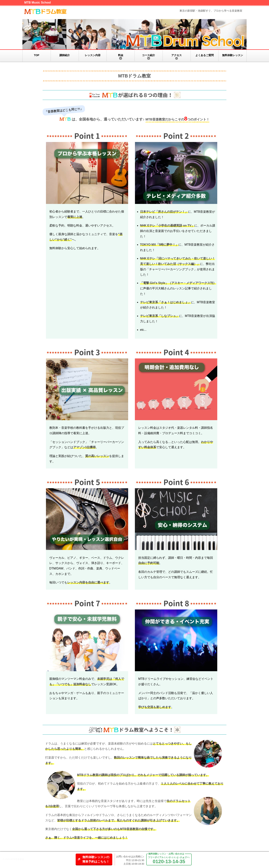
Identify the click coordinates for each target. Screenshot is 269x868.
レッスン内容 (93, 55)
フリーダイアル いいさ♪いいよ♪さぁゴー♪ (169, 860)
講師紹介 (65, 55)
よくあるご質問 (205, 55)
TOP (37, 55)
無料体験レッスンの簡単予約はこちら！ (96, 859)
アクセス (177, 55)
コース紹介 (149, 55)
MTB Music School (38, 3)
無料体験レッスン (233, 55)
